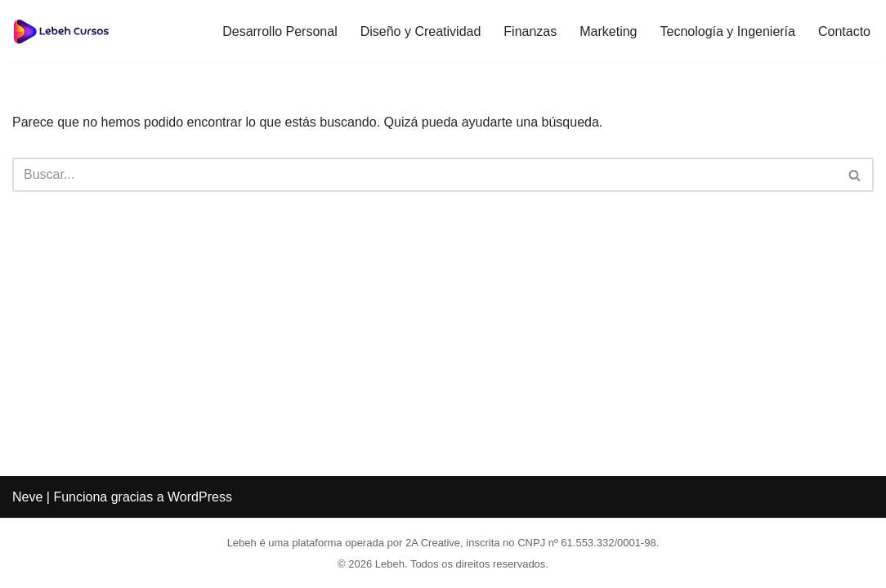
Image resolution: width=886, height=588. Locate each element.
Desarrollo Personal (280, 31)
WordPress (200, 497)
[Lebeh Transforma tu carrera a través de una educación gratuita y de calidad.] (61, 31)
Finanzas (530, 31)
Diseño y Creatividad (421, 31)
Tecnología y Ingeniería (728, 31)
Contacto (844, 31)
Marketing (608, 31)
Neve (27, 497)
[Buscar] (425, 175)
